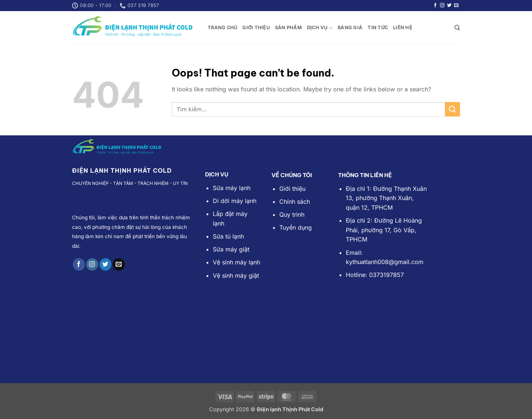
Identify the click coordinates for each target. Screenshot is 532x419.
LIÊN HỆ (403, 28)
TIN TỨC (378, 28)
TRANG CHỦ (222, 28)
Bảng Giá (350, 28)
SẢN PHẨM (288, 28)
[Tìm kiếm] (457, 28)
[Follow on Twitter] (449, 6)
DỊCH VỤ (320, 28)
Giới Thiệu (256, 28)
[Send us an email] (456, 6)
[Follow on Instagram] (442, 6)
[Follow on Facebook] (435, 6)
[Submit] (453, 109)
